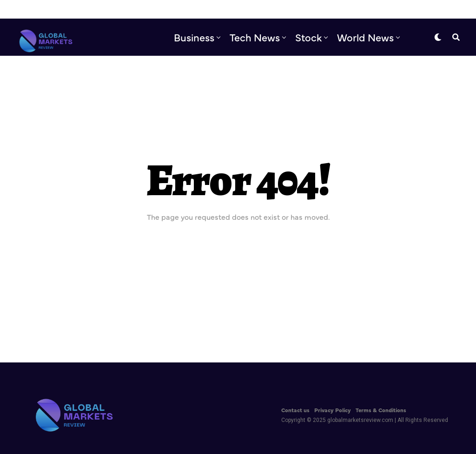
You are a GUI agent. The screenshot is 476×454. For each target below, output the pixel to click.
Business (194, 37)
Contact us (295, 410)
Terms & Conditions (381, 410)
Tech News (255, 37)
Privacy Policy (333, 410)
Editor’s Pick (284, 76)
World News (365, 37)
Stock (308, 37)
